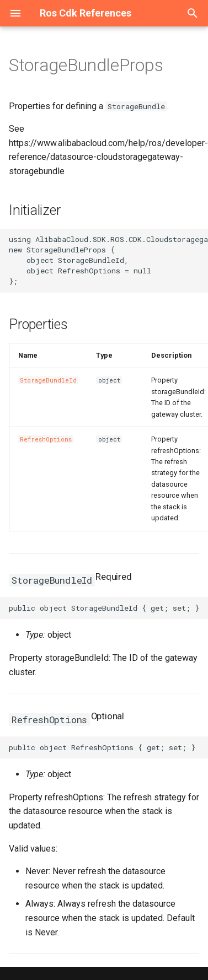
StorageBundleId (48, 380)
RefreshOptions (46, 439)
